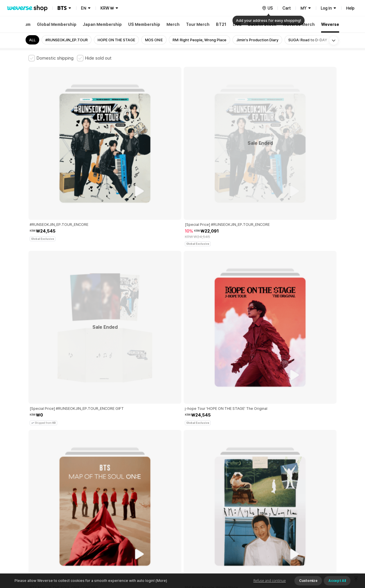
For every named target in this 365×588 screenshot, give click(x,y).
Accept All (337, 581)
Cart (287, 8)
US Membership (144, 24)
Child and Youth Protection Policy (164, 491)
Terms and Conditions (45, 491)
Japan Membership (102, 24)
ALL (32, 40)
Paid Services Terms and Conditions (100, 491)
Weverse (330, 24)
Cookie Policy (240, 491)
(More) (161, 581)
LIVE (237, 24)
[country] (267, 8)
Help (350, 8)
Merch (173, 24)
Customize (308, 581)
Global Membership (57, 24)
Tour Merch (198, 24)
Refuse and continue (270, 581)
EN (84, 8)
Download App (322, 551)
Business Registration (117, 516)
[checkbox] (51, 58)
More (182, 450)
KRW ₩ (107, 8)
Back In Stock (262, 24)
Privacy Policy (210, 491)
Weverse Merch (299, 24)
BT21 (221, 24)
